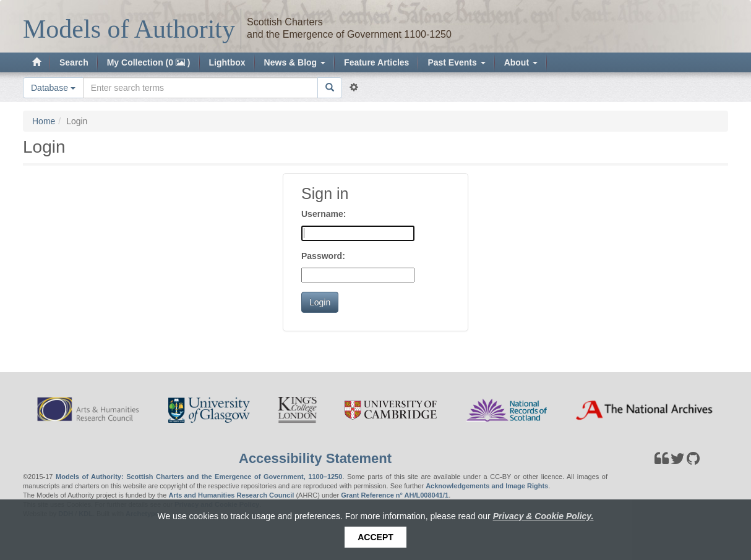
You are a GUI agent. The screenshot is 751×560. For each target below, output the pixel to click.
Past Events (456, 62)
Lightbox (227, 62)
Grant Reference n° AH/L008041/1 (395, 495)
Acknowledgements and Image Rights (487, 486)
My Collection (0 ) (149, 62)
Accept (375, 537)
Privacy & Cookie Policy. (543, 516)
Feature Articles (376, 62)
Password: (323, 256)
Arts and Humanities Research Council (231, 495)
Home (44, 121)
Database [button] (53, 88)
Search (74, 62)
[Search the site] (200, 88)
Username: (324, 214)
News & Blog (295, 62)
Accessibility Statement (315, 458)
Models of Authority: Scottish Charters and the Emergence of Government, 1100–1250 (199, 477)
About (521, 62)
